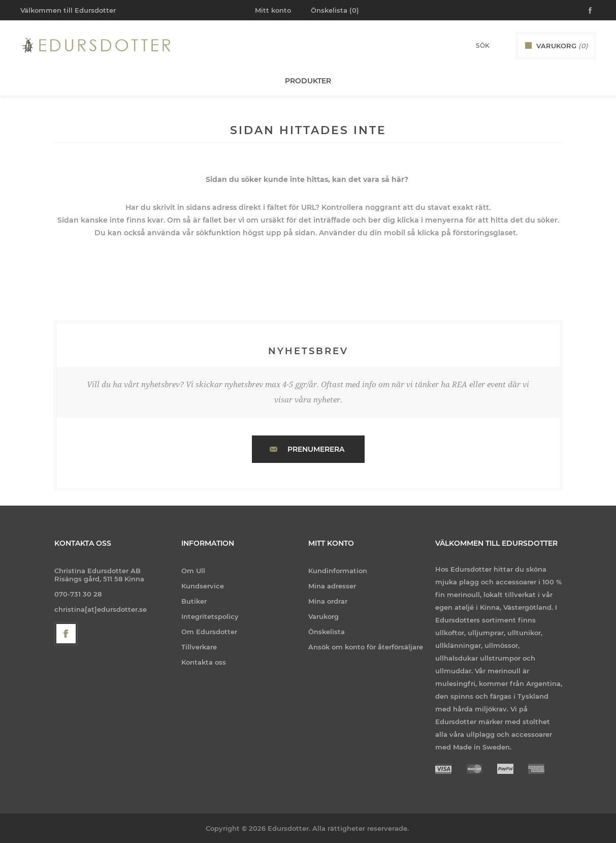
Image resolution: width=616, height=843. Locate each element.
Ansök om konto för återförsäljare (366, 647)
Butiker (194, 601)
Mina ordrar (328, 601)
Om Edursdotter (209, 632)
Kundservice (203, 586)
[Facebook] (66, 634)
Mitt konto (273, 10)
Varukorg (323, 616)
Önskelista (327, 632)
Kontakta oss (204, 662)
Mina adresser (332, 586)
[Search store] (469, 45)
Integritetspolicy (210, 616)
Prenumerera (316, 449)
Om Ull (193, 571)
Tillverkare (199, 647)
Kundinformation (338, 571)
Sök (500, 45)
